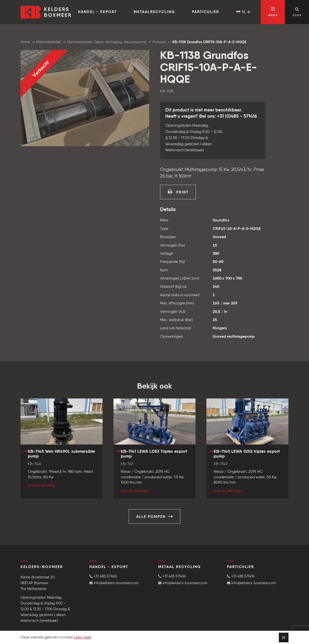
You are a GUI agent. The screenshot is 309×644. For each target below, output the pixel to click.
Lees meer (83, 637)
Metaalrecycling (154, 12)
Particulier (206, 12)
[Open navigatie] (273, 12)
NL (243, 12)
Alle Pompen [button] (154, 516)
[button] (120, 576)
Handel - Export (97, 12)
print (178, 192)
